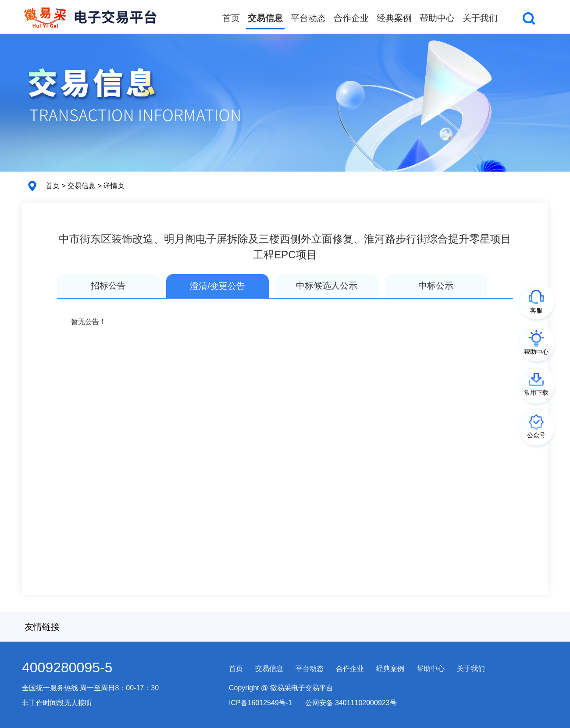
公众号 (536, 435)
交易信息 (265, 18)
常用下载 (536, 393)
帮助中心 (437, 18)
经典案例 (394, 18)
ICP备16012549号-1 (260, 703)
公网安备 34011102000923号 (351, 703)
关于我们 (480, 18)
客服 (536, 310)
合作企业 (351, 18)
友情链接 (42, 627)
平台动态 (308, 18)
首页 (231, 18)
